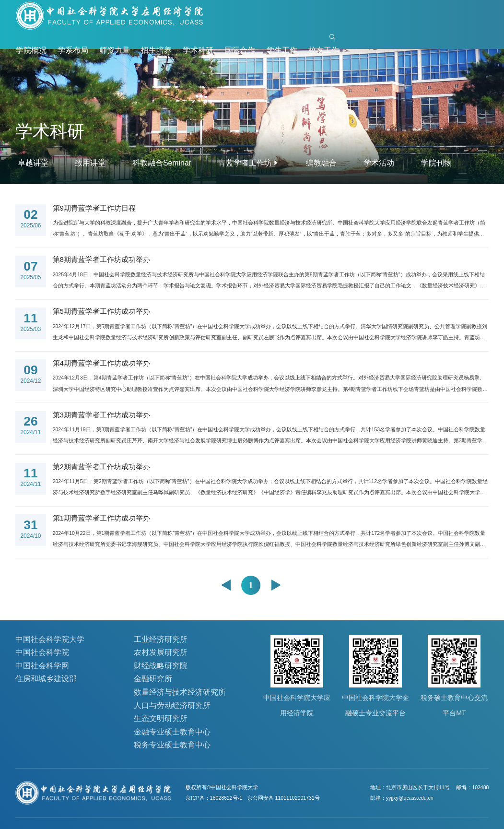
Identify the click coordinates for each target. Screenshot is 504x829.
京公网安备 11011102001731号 (284, 798)
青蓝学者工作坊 (245, 163)
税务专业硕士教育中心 (172, 745)
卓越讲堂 (33, 163)
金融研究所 (153, 679)
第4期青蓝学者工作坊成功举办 (101, 363)
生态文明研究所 (161, 718)
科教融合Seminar (162, 163)
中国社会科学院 (42, 652)
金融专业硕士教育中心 (172, 732)
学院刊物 (436, 163)
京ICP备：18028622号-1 (214, 798)
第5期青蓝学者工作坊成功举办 (101, 311)
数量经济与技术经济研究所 (180, 692)
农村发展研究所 (161, 652)
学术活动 (379, 163)
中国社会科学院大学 (50, 639)
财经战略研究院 (161, 666)
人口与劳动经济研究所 (172, 705)
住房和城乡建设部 (46, 679)
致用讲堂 (90, 163)
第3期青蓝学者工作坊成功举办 (101, 415)
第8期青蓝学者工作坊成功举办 (101, 260)
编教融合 (321, 163)
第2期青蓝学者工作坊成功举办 (101, 467)
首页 (310, 42)
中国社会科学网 (42, 666)
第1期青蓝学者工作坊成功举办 (101, 518)
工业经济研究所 (161, 639)
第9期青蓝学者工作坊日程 (94, 208)
